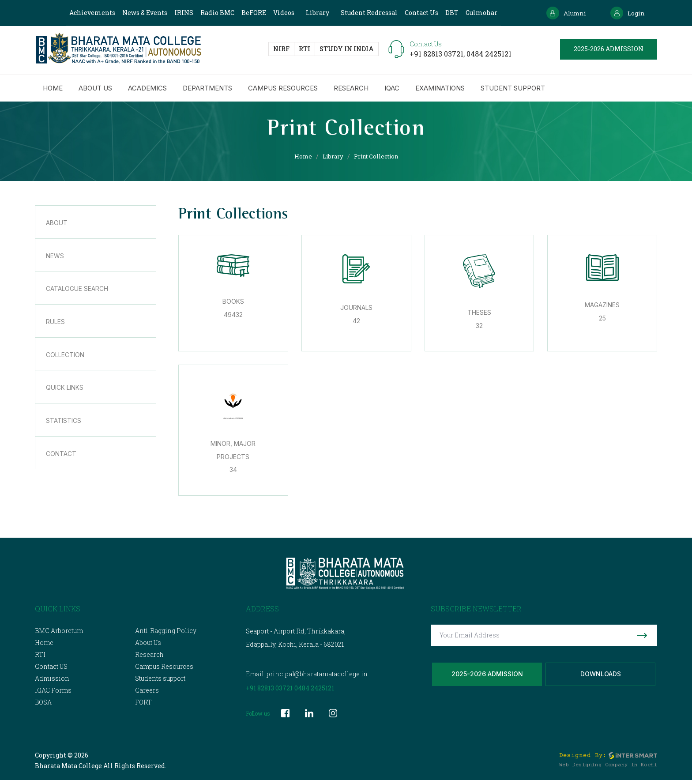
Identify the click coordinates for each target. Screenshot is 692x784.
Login (626, 13)
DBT (448, 13)
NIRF (281, 50)
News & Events (141, 13)
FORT (143, 706)
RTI (305, 50)
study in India (347, 50)
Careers (147, 694)
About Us (148, 646)
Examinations (440, 90)
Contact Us (418, 13)
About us (95, 90)
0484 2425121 (489, 55)
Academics (147, 90)
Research (351, 90)
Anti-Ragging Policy (166, 635)
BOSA (43, 706)
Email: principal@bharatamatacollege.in (307, 678)
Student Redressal (366, 13)
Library (314, 13)
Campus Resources (283, 90)
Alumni (561, 13)
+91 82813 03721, (438, 55)
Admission (52, 682)
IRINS (180, 13)
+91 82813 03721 (269, 692)
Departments (207, 90)
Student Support (513, 90)
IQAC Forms (53, 694)
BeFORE (250, 13)
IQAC (392, 90)
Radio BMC (214, 13)
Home (53, 90)
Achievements (89, 13)
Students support (160, 682)
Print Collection (378, 156)
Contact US (51, 670)
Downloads (601, 681)
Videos (280, 13)
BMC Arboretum (59, 635)
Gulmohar (478, 13)
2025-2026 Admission (487, 681)
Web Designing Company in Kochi (608, 769)
